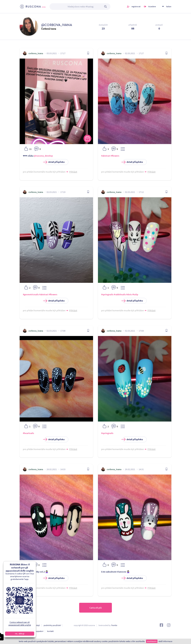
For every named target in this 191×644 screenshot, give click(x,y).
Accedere (152, 6)
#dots (129, 294)
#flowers (115, 156)
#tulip (135, 294)
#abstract (106, 156)
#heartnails (28, 433)
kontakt (50, 631)
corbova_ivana (36, 53)
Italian (169, 6)
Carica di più (96, 608)
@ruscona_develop (43, 156)
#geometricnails (31, 294)
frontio (114, 625)
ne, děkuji (18, 634)
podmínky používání (52, 625)
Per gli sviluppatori (36, 631)
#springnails (107, 294)
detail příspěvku (55, 162)
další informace (165, 641)
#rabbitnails (120, 294)
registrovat (136, 6)
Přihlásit (73, 172)
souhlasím (152, 641)
